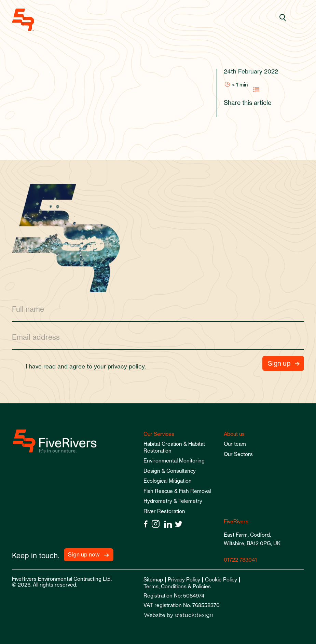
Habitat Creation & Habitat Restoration (174, 447)
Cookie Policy (221, 580)
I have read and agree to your (89, 366)
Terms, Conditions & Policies (177, 586)
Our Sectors (238, 454)
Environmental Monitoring (174, 461)
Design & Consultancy (170, 471)
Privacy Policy (184, 580)
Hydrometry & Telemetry (173, 501)
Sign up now (84, 554)
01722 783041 (240, 560)
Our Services (159, 434)
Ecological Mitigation (168, 481)
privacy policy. (127, 366)
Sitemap (153, 580)
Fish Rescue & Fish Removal (177, 491)
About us (234, 434)
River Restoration (164, 511)
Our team (235, 444)
